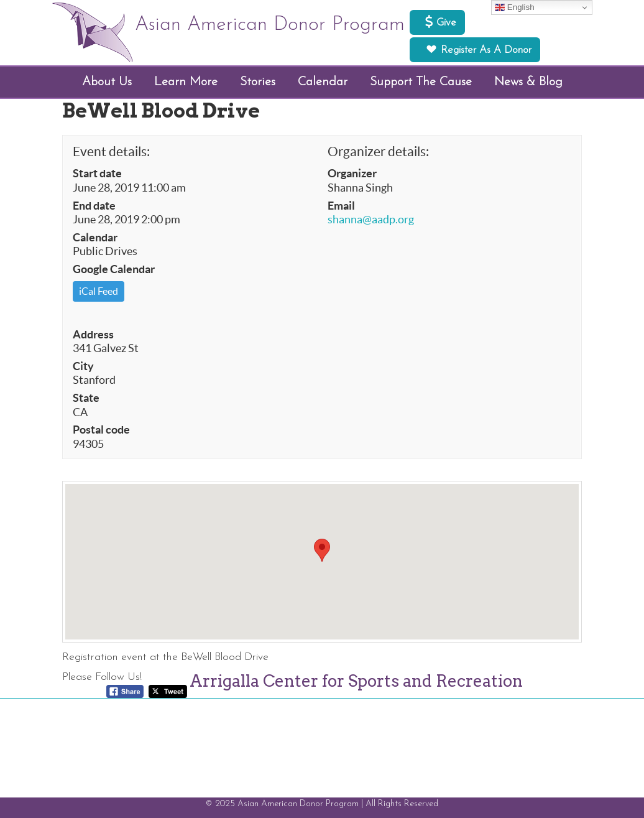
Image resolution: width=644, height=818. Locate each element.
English (514, 7)
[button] (322, 550)
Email (341, 206)
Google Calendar (114, 269)
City (83, 366)
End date (94, 206)
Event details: (111, 151)
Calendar (95, 238)
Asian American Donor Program (270, 25)
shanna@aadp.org (371, 220)
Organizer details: (378, 151)
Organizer (352, 174)
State (86, 398)
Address (93, 335)
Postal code (101, 430)
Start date (97, 174)
